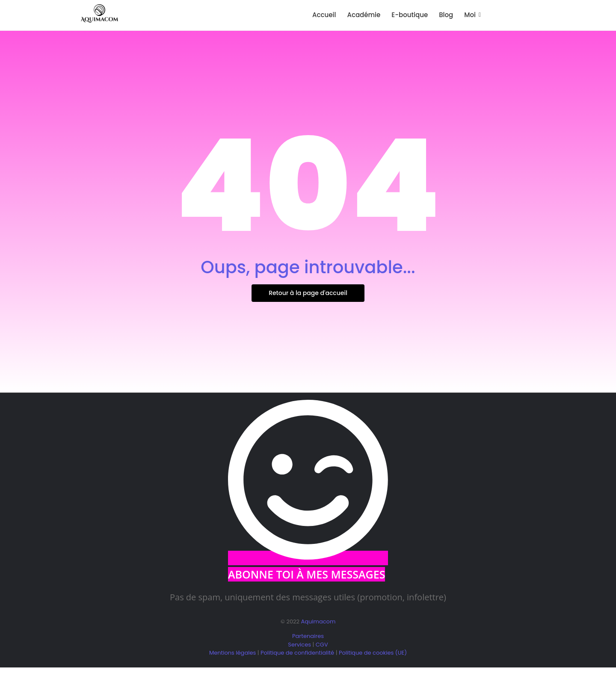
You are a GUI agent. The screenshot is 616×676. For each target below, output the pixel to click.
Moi (471, 15)
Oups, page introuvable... (308, 267)
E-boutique (410, 15)
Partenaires (308, 636)
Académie (364, 15)
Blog (446, 15)
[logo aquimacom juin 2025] (99, 14)
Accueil (324, 15)
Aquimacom (318, 621)
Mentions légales (232, 653)
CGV (322, 645)
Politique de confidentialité (297, 653)
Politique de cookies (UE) (373, 653)
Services (299, 645)
